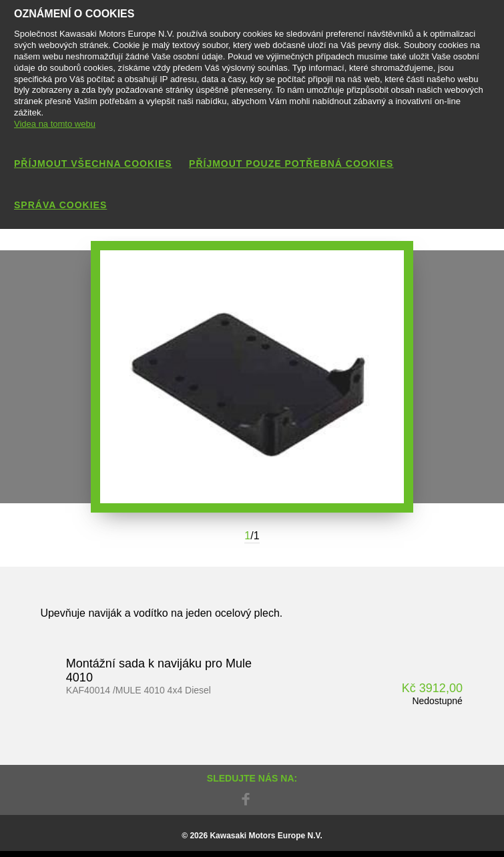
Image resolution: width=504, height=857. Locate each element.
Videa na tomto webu (55, 124)
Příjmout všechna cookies (93, 164)
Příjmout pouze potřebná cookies (291, 164)
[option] (252, 377)
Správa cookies (60, 205)
